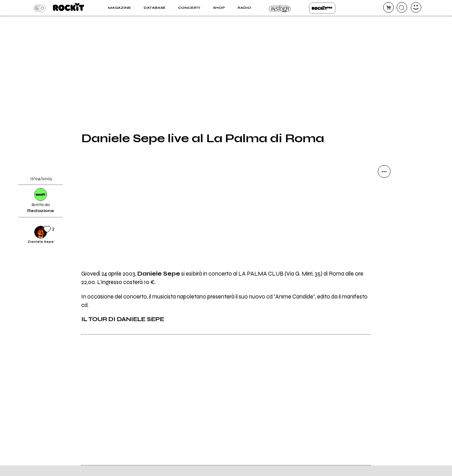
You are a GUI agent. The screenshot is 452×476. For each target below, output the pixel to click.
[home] (69, 8)
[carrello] (388, 7)
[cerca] (402, 7)
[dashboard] (416, 7)
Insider (280, 8)
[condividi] (384, 171)
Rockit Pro (322, 8)
